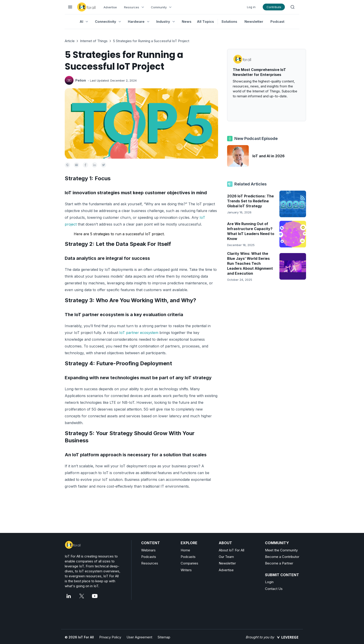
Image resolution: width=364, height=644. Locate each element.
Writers (186, 570)
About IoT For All (232, 550)
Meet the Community (281, 550)
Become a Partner (279, 563)
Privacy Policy (110, 637)
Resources (150, 563)
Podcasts (149, 557)
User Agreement (139, 637)
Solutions (229, 22)
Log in (251, 7)
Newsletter (254, 22)
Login (269, 582)
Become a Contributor (282, 557)
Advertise (110, 7)
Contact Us (274, 589)
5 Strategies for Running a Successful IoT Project (151, 41)
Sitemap (164, 637)
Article (70, 41)
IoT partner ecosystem (139, 333)
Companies (189, 563)
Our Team (226, 557)
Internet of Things (94, 41)
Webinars (148, 550)
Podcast (277, 22)
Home (185, 550)
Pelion (81, 80)
